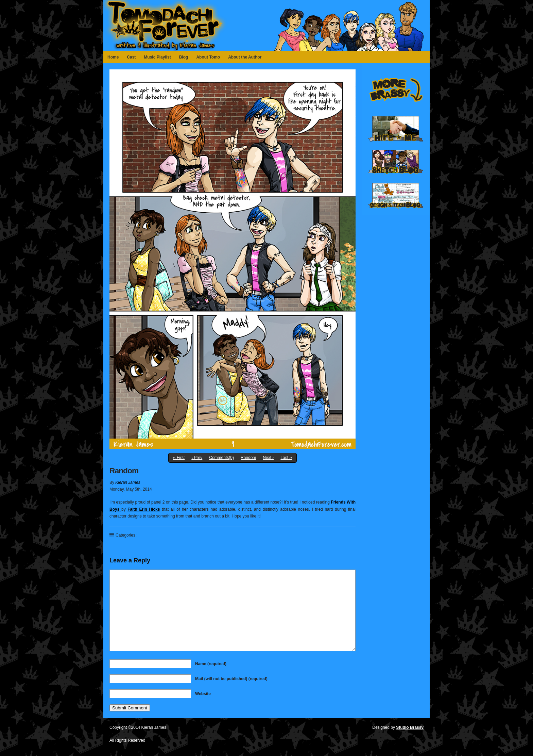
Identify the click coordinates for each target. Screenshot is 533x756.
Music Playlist (157, 57)
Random (248, 458)
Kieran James (128, 482)
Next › (268, 458)
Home (113, 57)
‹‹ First (179, 458)
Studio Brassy (410, 727)
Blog (184, 57)
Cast (131, 57)
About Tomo (208, 57)
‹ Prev (197, 458)
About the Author (245, 57)
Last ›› (286, 458)
